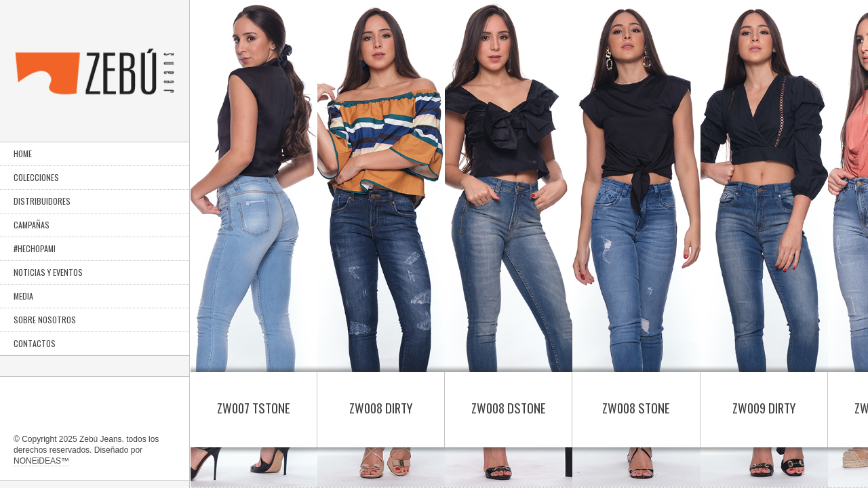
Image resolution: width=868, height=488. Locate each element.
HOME (23, 154)
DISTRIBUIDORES (42, 201)
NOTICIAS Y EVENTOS (48, 272)
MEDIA (23, 296)
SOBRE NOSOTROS (45, 320)
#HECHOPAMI (35, 248)
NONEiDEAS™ (41, 461)
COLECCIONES (36, 177)
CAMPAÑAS (32, 225)
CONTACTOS (35, 343)
